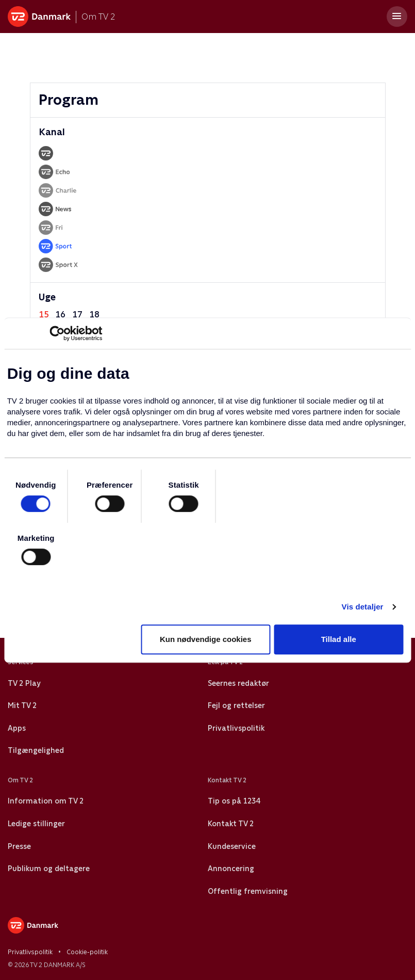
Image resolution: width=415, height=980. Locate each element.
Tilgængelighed (36, 750)
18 (94, 315)
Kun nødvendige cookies (206, 639)
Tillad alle (339, 639)
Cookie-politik (87, 952)
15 (44, 315)
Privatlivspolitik (236, 728)
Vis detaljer (363, 607)
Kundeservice (232, 846)
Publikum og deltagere (49, 869)
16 (60, 315)
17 (77, 315)
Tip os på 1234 (234, 801)
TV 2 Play (24, 683)
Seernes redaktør (238, 683)
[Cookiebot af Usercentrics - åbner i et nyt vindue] (57, 333)
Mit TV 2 (22, 705)
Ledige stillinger (36, 824)
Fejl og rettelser (236, 705)
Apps (17, 728)
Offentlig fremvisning (248, 891)
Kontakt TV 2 (231, 824)
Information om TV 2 (46, 801)
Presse (19, 846)
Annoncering (231, 869)
